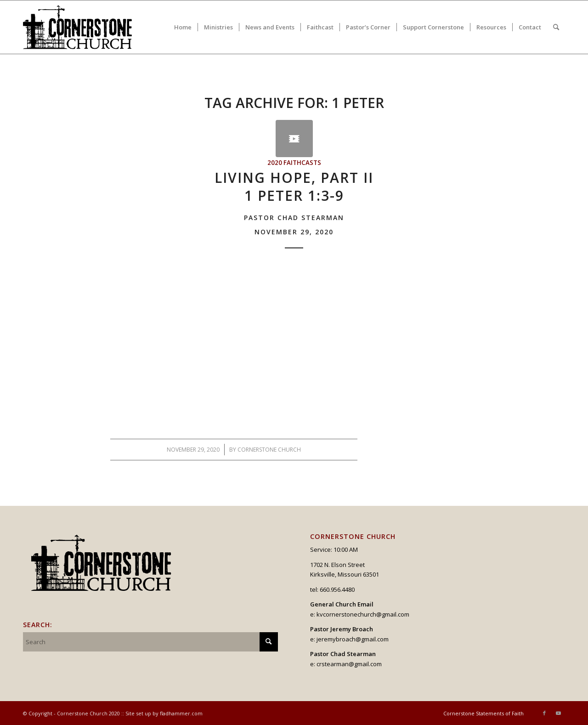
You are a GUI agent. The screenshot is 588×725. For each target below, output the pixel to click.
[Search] (556, 27)
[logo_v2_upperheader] (83, 27)
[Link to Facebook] (544, 713)
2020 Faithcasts (294, 163)
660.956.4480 (337, 589)
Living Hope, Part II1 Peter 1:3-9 (294, 202)
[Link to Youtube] (558, 713)
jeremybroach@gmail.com (353, 639)
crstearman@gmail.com (349, 664)
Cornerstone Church (269, 450)
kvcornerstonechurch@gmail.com (363, 614)
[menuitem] (183, 27)
